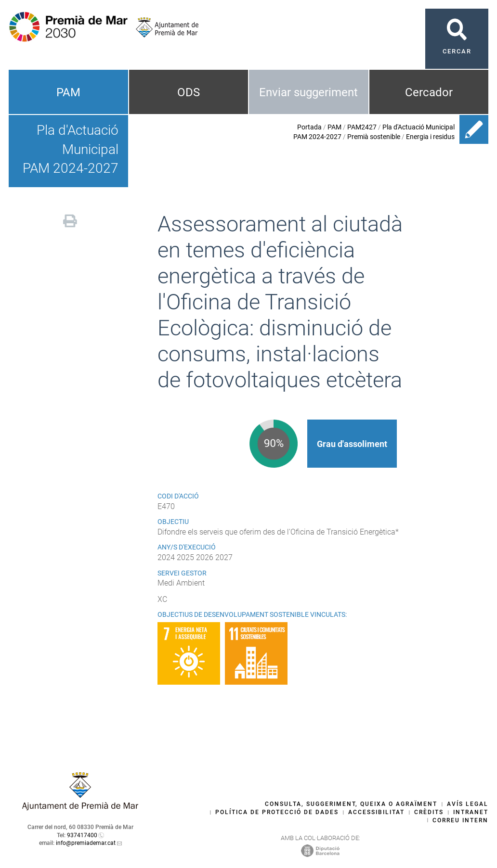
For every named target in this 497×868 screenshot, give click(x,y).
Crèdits (429, 812)
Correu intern (460, 820)
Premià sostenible (374, 137)
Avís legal (468, 804)
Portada (309, 127)
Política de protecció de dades (277, 812)
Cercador (429, 92)
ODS (189, 92)
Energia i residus (430, 137)
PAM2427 (362, 127)
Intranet (471, 812)
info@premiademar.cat (86, 843)
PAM (68, 92)
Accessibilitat (376, 812)
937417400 (82, 835)
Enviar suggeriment (308, 92)
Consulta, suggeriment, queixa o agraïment (351, 804)
